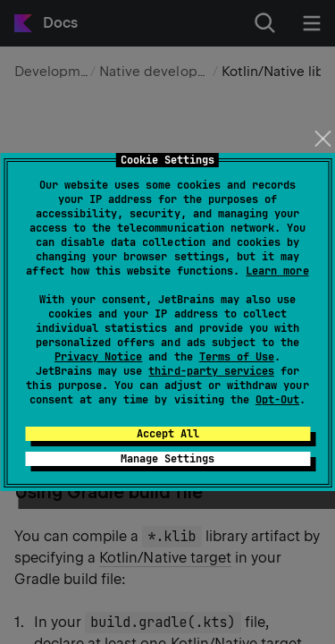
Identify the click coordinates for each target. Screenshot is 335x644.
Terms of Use (237, 357)
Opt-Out (277, 400)
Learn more (277, 271)
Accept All (168, 434)
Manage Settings (167, 459)
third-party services (211, 371)
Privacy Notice (98, 357)
